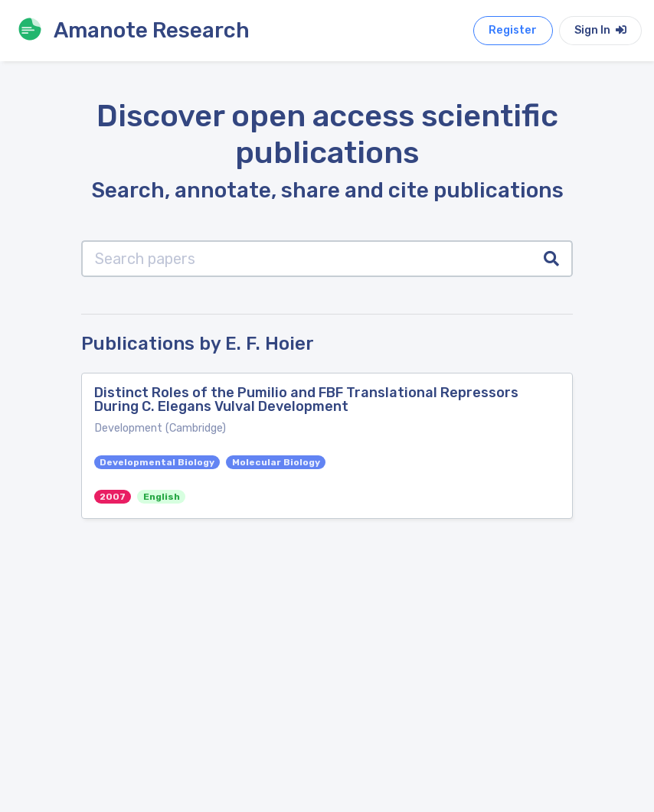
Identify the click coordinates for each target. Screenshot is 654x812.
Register (513, 30)
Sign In (600, 30)
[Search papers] (307, 259)
